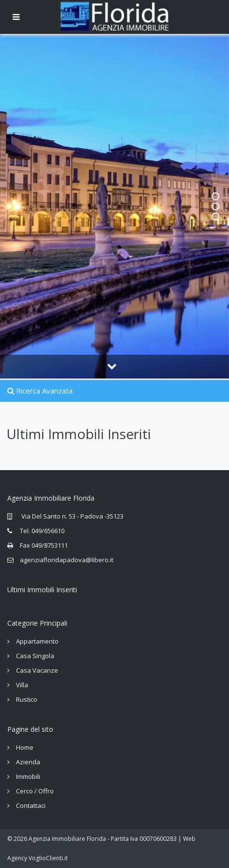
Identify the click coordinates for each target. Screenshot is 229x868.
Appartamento (37, 641)
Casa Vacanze (37, 670)
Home (25, 747)
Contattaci (31, 805)
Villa (22, 685)
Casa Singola (35, 656)
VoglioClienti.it (48, 858)
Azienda (28, 762)
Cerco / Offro (35, 791)
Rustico (27, 699)
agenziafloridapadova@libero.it (67, 560)
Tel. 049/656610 (42, 531)
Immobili (28, 776)
